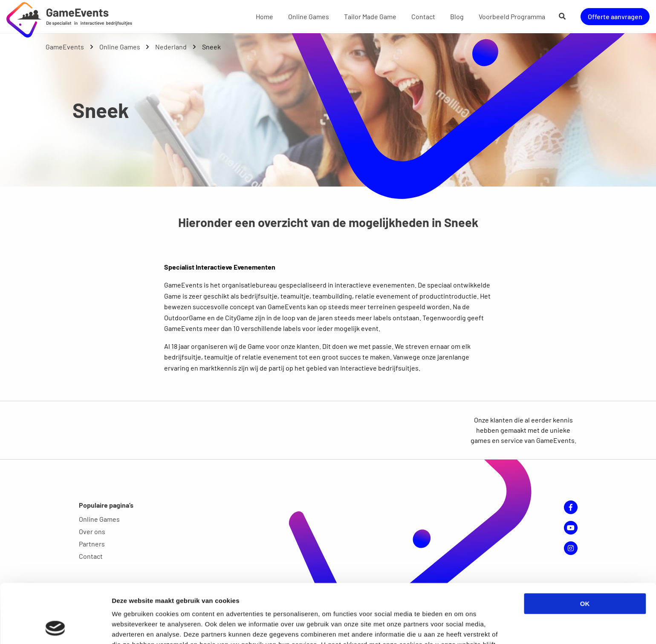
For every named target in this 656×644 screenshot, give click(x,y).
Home (264, 16)
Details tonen (461, 627)
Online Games (309, 16)
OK (585, 548)
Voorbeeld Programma (512, 16)
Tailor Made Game (370, 16)
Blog (457, 16)
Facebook (571, 507)
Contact (423, 16)
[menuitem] (264, 17)
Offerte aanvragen (615, 16)
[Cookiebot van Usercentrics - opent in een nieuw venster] (55, 627)
